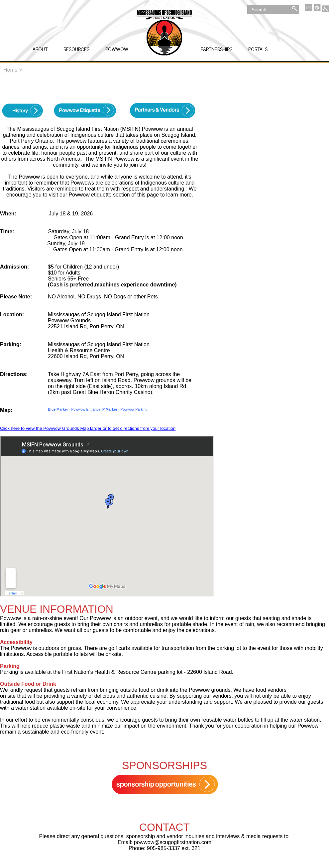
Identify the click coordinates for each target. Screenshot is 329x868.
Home (10, 70)
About (40, 49)
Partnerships (217, 49)
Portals (258, 49)
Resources (76, 49)
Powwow (117, 49)
